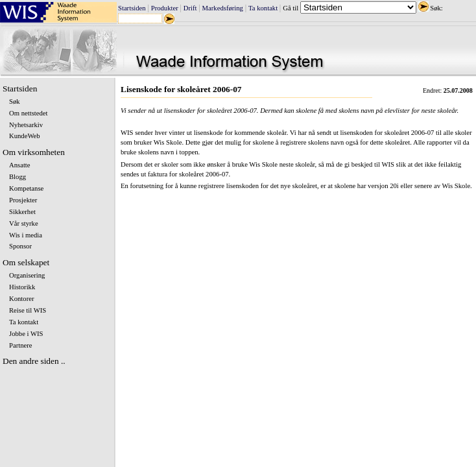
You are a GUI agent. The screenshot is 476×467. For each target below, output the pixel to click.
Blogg (18, 177)
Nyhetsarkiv (26, 125)
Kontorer (21, 299)
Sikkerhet (22, 212)
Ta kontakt (263, 8)
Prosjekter (23, 200)
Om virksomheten (34, 152)
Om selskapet (26, 262)
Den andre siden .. (34, 361)
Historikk (22, 287)
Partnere (21, 345)
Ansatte (20, 165)
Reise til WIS (28, 310)
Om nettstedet (28, 113)
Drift (190, 8)
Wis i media (26, 235)
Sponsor (20, 246)
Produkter (165, 8)
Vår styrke (24, 223)
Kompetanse (26, 188)
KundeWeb (25, 136)
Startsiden (132, 8)
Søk (15, 102)
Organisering (27, 275)
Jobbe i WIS (26, 334)
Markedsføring (223, 8)
